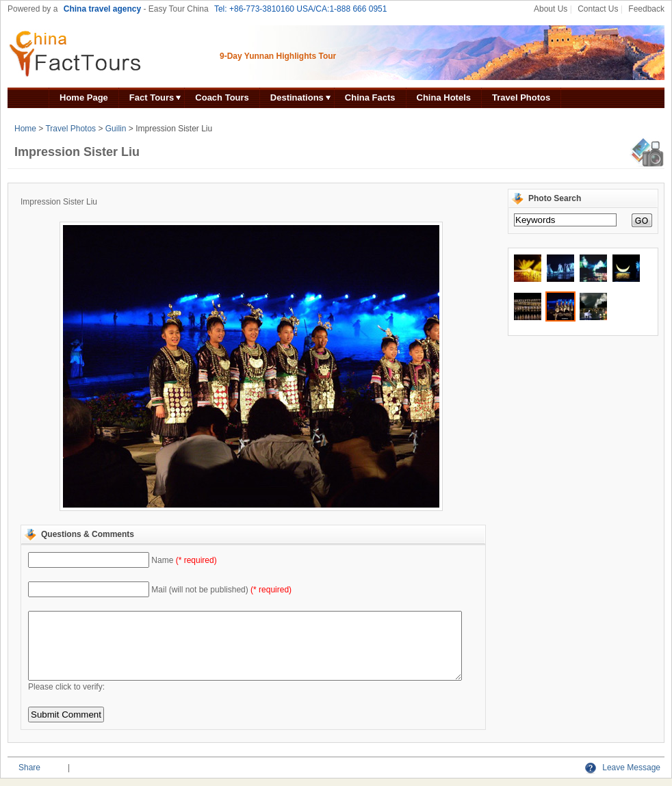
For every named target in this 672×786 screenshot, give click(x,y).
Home (25, 129)
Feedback (646, 9)
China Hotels (444, 97)
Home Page (84, 97)
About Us (551, 9)
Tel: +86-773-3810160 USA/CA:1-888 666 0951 (301, 9)
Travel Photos (521, 97)
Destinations (297, 97)
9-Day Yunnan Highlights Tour (278, 56)
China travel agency (102, 9)
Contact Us (598, 9)
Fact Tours (152, 97)
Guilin (116, 129)
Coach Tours (222, 97)
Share (29, 768)
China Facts (370, 97)
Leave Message (623, 768)
